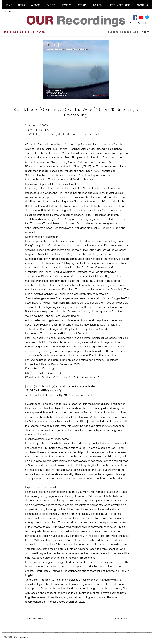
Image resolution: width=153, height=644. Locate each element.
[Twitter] (147, 17)
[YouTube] (141, 17)
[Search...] (12, 11)
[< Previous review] (35, 618)
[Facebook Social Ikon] (135, 17)
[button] (22, 5)
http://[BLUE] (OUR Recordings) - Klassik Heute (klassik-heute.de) (62, 134)
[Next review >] (121, 618)
